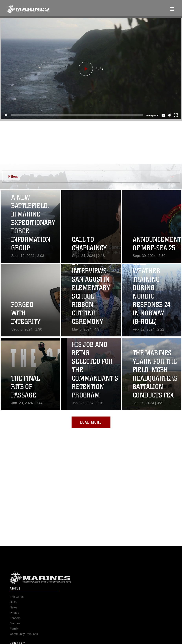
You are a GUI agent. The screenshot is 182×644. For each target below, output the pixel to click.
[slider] (75, 115)
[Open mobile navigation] (172, 9)
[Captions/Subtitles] (162, 115)
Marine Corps (91, 583)
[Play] (4, 115)
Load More (91, 422)
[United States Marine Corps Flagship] (28, 9)
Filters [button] (13, 176)
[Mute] (168, 115)
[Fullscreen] (174, 115)
